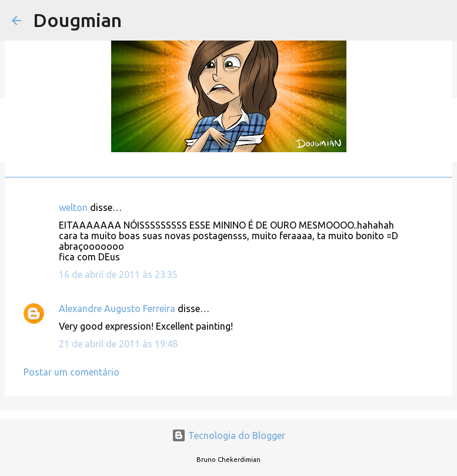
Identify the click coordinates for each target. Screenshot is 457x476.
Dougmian (77, 20)
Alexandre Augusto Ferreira (117, 309)
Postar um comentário (71, 372)
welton (73, 207)
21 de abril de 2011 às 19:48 (118, 344)
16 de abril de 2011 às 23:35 (118, 274)
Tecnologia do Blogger (228, 435)
